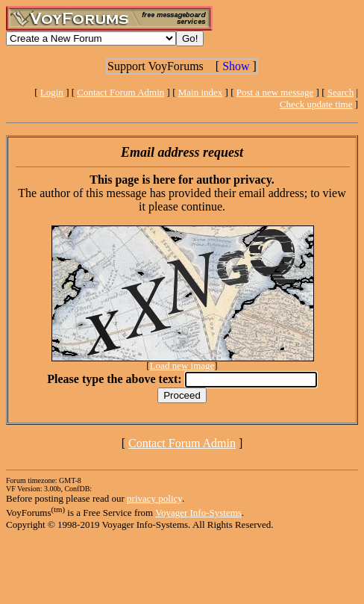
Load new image (182, 365)
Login (52, 92)
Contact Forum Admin (120, 92)
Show (236, 66)
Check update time (316, 104)
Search (341, 92)
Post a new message (275, 92)
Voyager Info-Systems (198, 513)
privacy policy (154, 498)
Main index (201, 92)
